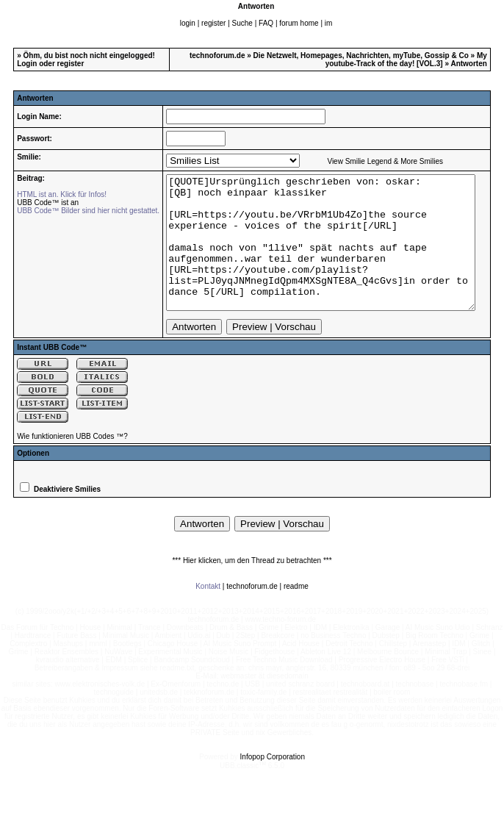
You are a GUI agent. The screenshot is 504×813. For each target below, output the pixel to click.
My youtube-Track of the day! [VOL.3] (406, 60)
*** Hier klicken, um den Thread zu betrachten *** (252, 587)
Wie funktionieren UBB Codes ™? (72, 463)
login (188, 23)
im (329, 23)
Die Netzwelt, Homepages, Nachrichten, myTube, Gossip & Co (361, 55)
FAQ (266, 23)
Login (27, 64)
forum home (299, 23)
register (213, 23)
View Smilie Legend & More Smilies (372, 161)
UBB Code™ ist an (35, 203)
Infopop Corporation (273, 783)
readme (296, 613)
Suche (242, 23)
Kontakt (208, 613)
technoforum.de (217, 55)
